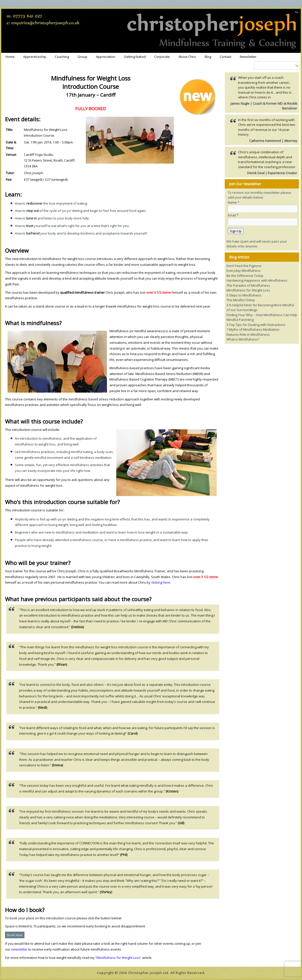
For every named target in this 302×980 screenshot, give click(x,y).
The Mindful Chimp (241, 300)
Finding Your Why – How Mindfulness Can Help (262, 315)
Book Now (15, 935)
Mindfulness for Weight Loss (248, 290)
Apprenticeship (35, 57)
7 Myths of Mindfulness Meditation (253, 329)
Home (10, 57)
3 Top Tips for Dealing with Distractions (256, 325)
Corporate (162, 57)
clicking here (161, 582)
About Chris (187, 57)
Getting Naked (135, 57)
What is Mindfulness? (243, 339)
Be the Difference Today (245, 276)
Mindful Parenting (240, 320)
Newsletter (248, 57)
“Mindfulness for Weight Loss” (118, 958)
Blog (208, 57)
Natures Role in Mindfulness (248, 334)
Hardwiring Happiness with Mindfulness (257, 280)
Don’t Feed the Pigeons (244, 266)
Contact (225, 57)
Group (82, 57)
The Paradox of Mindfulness (248, 285)
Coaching (62, 57)
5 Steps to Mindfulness (244, 295)
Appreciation (106, 57)
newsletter (19, 949)
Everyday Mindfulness (244, 271)
